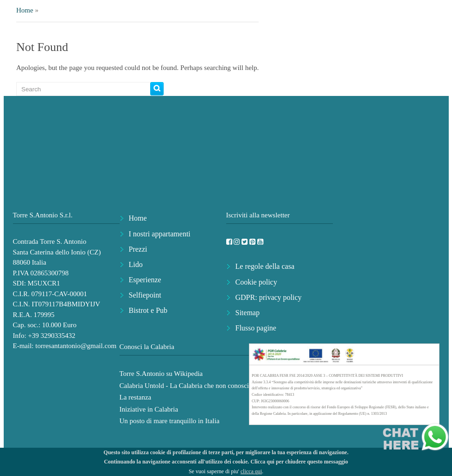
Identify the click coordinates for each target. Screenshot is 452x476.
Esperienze (145, 280)
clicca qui (251, 471)
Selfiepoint (145, 295)
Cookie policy (256, 282)
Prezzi (138, 249)
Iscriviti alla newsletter (258, 215)
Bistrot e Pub (148, 310)
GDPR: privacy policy (269, 297)
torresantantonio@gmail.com (76, 346)
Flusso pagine (256, 328)
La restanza (136, 397)
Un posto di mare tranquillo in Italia (170, 421)
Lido (136, 264)
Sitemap (248, 313)
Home (25, 10)
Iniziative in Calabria (149, 409)
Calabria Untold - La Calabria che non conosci (185, 386)
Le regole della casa (265, 266)
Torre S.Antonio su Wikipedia (161, 374)
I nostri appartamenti (160, 234)
